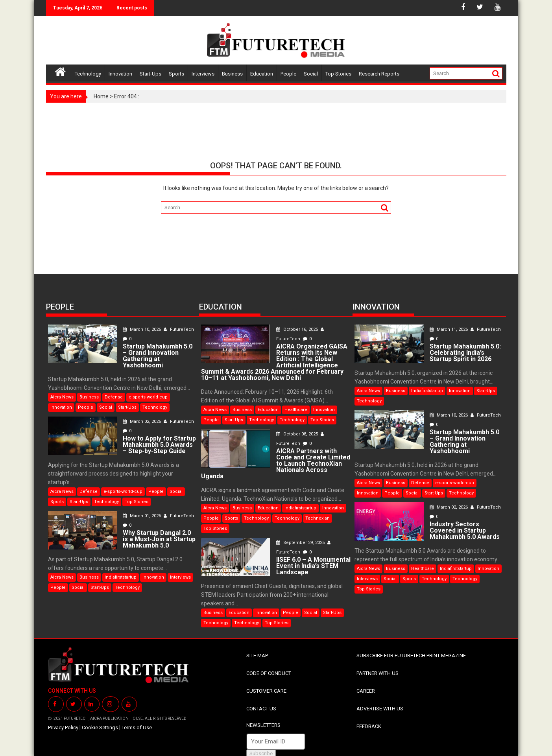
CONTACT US (261, 702)
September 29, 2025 (296, 536)
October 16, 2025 (293, 329)
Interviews (203, 74)
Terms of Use (137, 721)
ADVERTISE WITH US (380, 702)
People (288, 74)
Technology (88, 74)
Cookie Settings (100, 721)
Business (232, 74)
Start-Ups (150, 74)
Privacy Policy (63, 721)
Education (262, 74)
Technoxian (318, 512)
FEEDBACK (369, 720)
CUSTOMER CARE (266, 685)
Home (101, 96)
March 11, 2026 (445, 329)
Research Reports (379, 74)
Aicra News (62, 391)
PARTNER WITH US (378, 667)
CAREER (366, 685)
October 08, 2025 (293, 434)
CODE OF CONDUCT (269, 667)
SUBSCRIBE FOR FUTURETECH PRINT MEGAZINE (411, 649)
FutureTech (174, 329)
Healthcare (296, 410)
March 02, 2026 (138, 415)
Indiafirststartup (121, 571)
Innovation (120, 74)
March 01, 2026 (138, 510)
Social (311, 74)
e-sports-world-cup (148, 391)
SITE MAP (257, 649)
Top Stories (338, 74)
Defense (114, 391)
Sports (176, 74)
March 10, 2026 (138, 329)
